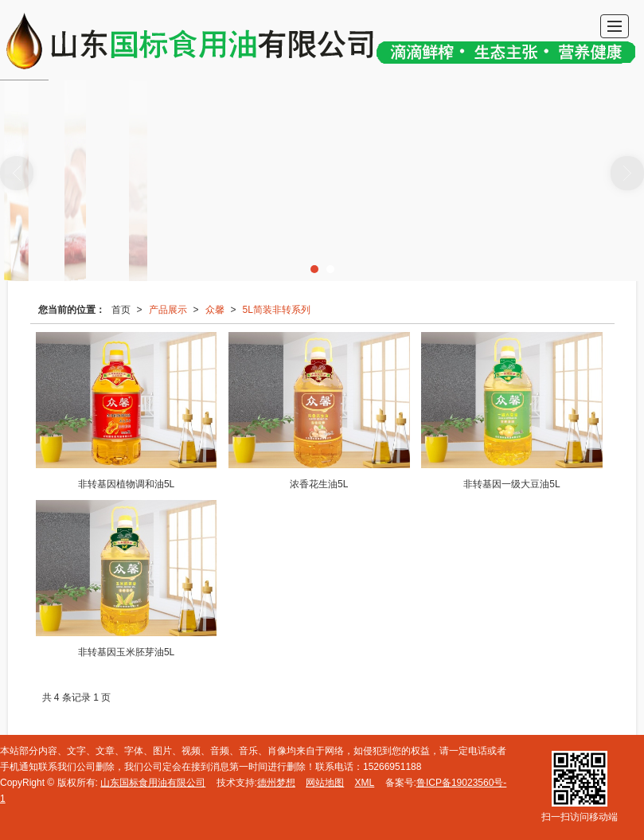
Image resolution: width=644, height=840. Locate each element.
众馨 (215, 310)
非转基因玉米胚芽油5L (126, 652)
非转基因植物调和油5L (126, 484)
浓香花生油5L (319, 484)
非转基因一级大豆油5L (511, 484)
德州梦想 (276, 783)
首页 (121, 310)
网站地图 (325, 783)
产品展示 (168, 310)
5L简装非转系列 (277, 310)
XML (365, 783)
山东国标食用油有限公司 (153, 783)
